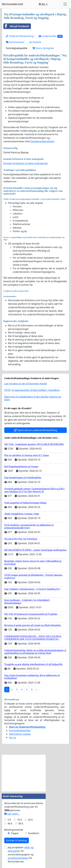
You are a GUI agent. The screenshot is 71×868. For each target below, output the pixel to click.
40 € (10, 824)
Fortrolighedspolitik (17, 48)
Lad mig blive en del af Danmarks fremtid (26, 384)
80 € (21, 824)
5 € (9, 820)
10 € (19, 820)
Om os (13, 738)
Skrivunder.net (12, 4)
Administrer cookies (20, 734)
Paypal (15, 833)
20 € (30, 820)
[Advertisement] (24, 773)
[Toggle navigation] (65, 4)
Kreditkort (34, 833)
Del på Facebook (16, 26)
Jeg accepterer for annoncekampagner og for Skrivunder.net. (21, 854)
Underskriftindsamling (20, 36)
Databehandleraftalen (42, 141)
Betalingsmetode (14, 830)
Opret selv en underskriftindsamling (35, 430)
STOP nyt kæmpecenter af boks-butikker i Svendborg (32, 390)
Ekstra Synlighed (43, 48)
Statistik (35, 42)
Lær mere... (12, 814)
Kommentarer (15, 42)
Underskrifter (51, 36)
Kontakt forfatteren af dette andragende (26, 163)
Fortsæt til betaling (17, 840)
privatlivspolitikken (18, 858)
